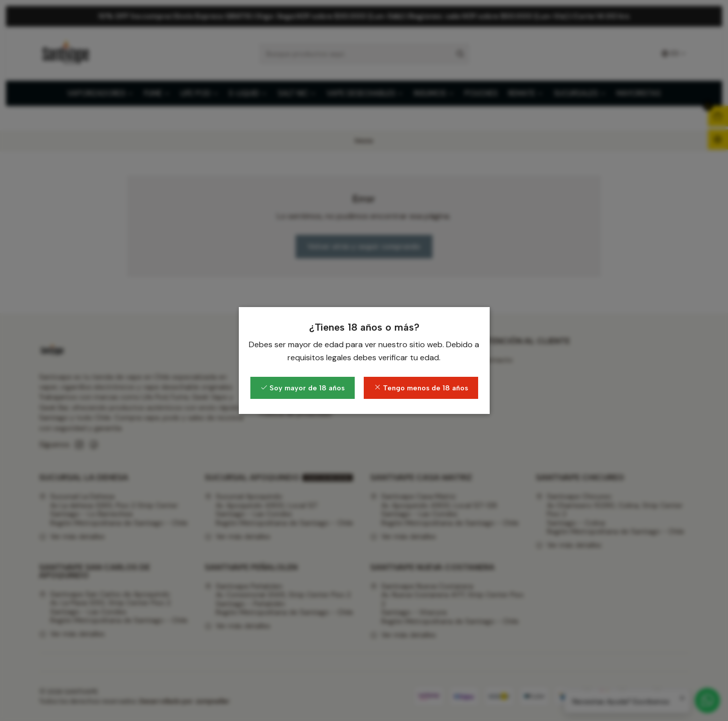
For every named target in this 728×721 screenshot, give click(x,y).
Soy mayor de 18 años (303, 388)
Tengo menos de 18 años (421, 388)
